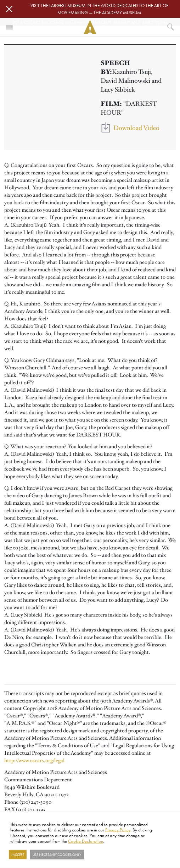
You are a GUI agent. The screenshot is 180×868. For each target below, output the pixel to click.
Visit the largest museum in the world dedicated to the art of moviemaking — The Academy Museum (99, 9)
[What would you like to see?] (171, 27)
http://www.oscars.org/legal (34, 760)
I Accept (18, 855)
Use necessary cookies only (57, 855)
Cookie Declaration (86, 841)
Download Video (136, 128)
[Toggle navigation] (9, 27)
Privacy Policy (118, 830)
